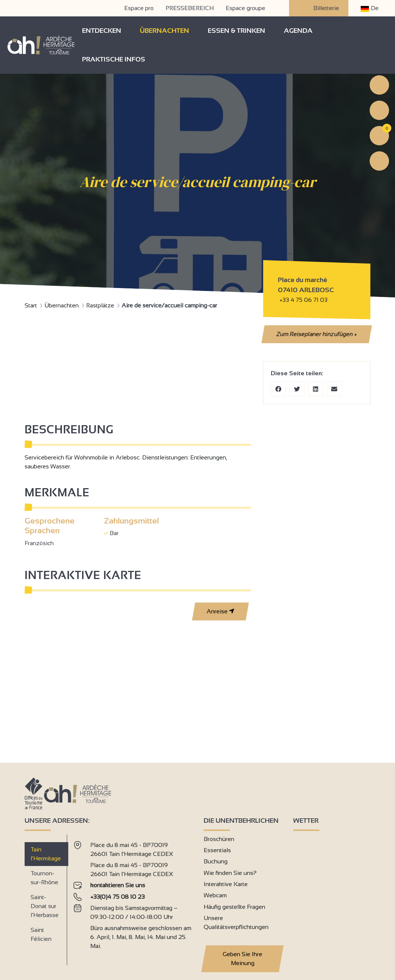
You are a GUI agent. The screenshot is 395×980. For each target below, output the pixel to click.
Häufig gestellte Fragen (234, 907)
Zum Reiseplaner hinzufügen (317, 334)
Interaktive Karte (226, 884)
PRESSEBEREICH (190, 8)
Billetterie (319, 8)
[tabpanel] (132, 897)
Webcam (215, 895)
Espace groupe (245, 8)
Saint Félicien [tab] (41, 934)
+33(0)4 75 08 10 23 (117, 897)
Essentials (217, 850)
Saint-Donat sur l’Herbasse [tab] (45, 906)
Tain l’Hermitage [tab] (46, 854)
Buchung (216, 861)
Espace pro (139, 8)
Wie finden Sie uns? (230, 873)
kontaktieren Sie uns (118, 885)
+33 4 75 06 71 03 (303, 300)
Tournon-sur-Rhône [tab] (44, 878)
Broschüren (219, 839)
